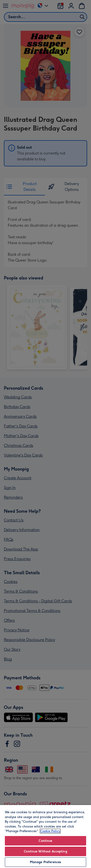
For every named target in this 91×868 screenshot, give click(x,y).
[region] (45, 836)
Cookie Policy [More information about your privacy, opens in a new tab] (50, 831)
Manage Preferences (45, 862)
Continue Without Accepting (45, 851)
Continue (45, 841)
